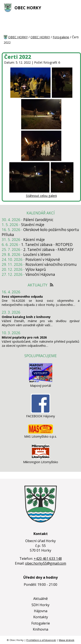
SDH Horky (40, 605)
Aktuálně (40, 599)
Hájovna (41, 611)
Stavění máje (33, 225)
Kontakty (41, 617)
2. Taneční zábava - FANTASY (48, 250)
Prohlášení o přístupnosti (41, 640)
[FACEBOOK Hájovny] (40, 412)
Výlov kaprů (36, 269)
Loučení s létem (37, 255)
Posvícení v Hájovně (43, 259)
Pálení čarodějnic (38, 220)
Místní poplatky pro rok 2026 (24, 337)
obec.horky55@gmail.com (46, 563)
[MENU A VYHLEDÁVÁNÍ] (75, 8)
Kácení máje (34, 240)
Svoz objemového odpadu (22, 296)
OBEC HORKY (28, 8)
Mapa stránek (67, 640)
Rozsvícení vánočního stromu (51, 264)
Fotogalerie (61, 37)
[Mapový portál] (41, 381)
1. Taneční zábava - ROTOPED (47, 245)
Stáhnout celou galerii (41, 196)
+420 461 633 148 (48, 559)
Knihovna (40, 629)
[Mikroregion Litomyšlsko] (41, 458)
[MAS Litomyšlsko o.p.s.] (40, 432)
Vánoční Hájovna (40, 274)
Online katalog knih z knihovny (26, 317)
